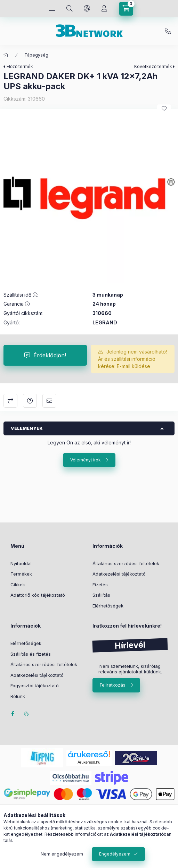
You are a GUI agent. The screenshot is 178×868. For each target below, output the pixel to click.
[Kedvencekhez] (164, 109)
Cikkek (18, 585)
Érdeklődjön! (50, 355)
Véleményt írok (86, 460)
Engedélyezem (115, 854)
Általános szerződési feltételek (126, 563)
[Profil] (104, 9)
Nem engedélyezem (62, 854)
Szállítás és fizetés (31, 654)
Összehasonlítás (10, 401)
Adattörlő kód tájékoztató (38, 595)
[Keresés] (70, 9)
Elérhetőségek (108, 606)
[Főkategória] (6, 55)
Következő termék (153, 66)
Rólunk (18, 696)
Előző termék (20, 66)
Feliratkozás (113, 685)
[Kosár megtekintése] (126, 9)
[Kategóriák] (52, 9)
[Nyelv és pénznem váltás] (87, 9)
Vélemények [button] (27, 428)
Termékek (21, 574)
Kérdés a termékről (30, 401)
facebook (13, 714)
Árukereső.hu (89, 762)
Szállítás (101, 595)
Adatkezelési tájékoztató (119, 574)
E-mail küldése (133, 366)
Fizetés (100, 585)
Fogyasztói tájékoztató (35, 686)
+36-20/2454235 (168, 31)
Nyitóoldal (21, 563)
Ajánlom (49, 401)
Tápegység (36, 55)
